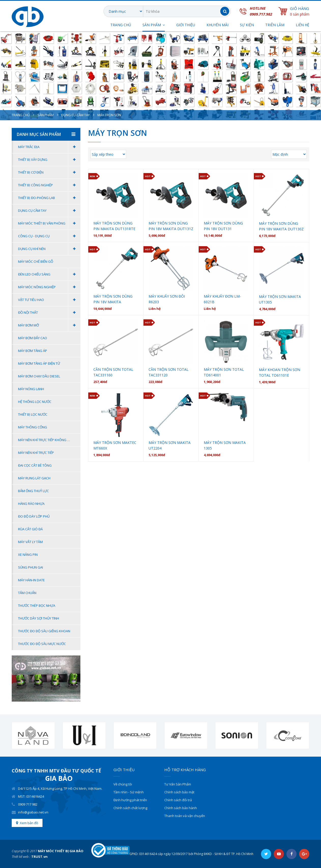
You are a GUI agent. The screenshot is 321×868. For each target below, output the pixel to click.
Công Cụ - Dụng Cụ (49, 236)
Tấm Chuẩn (27, 593)
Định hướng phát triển (130, 800)
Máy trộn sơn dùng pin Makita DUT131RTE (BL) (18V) (114, 226)
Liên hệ (303, 25)
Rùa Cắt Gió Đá (30, 529)
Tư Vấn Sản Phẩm (178, 784)
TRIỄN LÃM (275, 25)
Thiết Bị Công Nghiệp (49, 185)
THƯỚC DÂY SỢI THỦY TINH (39, 618)
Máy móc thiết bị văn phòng (49, 223)
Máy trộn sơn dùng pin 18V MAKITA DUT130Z (281, 226)
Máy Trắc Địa (49, 147)
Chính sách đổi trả (178, 800)
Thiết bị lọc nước (33, 414)
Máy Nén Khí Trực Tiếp (36, 453)
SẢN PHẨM (152, 25)
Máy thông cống (33, 427)
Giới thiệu (186, 25)
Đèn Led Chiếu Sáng (49, 274)
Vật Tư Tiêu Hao (49, 300)
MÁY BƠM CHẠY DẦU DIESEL (39, 376)
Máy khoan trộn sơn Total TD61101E (280, 372)
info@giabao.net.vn (33, 812)
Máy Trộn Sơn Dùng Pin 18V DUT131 (223, 226)
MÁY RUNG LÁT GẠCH (34, 478)
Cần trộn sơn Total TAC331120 (169, 372)
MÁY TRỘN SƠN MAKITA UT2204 (170, 445)
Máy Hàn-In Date (31, 580)
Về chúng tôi (123, 784)
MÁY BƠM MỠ (49, 325)
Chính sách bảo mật (179, 792)
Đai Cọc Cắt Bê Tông (35, 465)
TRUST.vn (39, 857)
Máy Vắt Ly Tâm (30, 542)
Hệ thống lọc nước (35, 402)
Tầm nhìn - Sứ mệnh (129, 792)
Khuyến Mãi (217, 25)
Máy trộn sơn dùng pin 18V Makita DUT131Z (171, 226)
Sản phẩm (46, 115)
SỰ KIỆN (247, 25)
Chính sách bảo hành (181, 808)
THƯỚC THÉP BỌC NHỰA (37, 606)
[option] (33, 736)
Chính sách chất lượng (130, 808)
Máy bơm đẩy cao (33, 338)
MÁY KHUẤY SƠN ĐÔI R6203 (167, 299)
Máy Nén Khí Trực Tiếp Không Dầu (46, 440)
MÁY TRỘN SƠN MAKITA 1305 (225, 445)
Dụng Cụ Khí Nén (49, 249)
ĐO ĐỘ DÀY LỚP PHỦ (34, 516)
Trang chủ (121, 25)
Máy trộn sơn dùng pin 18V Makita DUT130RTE (113, 299)
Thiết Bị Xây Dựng (49, 160)
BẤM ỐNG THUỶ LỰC (33, 491)
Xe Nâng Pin (28, 555)
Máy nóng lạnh (31, 389)
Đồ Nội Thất (49, 313)
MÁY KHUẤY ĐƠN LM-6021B (222, 299)
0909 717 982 (28, 804)
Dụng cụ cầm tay (76, 115)
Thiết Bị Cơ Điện (49, 172)
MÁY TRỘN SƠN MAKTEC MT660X (115, 445)
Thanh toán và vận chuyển (185, 816)
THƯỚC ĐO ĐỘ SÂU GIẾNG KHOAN (44, 631)
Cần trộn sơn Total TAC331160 (113, 372)
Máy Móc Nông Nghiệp (49, 287)
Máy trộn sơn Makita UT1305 (280, 299)
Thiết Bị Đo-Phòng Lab (49, 198)
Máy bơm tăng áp (33, 351)
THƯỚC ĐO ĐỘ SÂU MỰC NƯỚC (42, 644)
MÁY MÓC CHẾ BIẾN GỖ (36, 261)
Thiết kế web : (21, 857)
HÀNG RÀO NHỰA (31, 504)
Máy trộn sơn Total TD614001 (224, 372)
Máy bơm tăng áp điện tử (39, 363)
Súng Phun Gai (31, 567)
